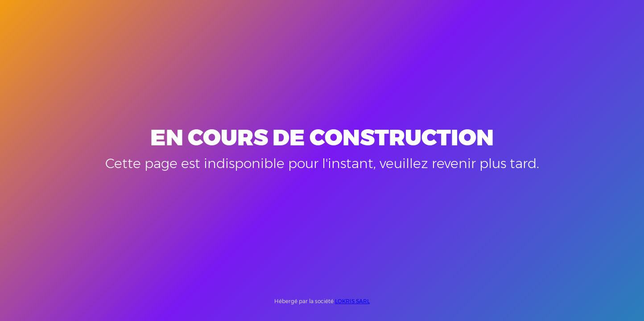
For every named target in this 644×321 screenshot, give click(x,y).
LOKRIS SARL (352, 301)
